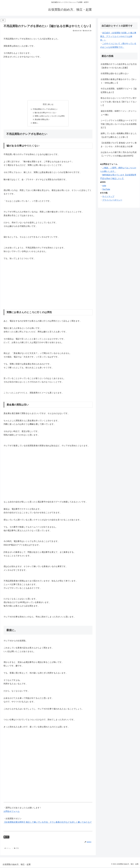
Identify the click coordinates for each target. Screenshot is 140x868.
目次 (45, 104)
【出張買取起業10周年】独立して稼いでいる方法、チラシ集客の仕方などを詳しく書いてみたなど (48, 823)
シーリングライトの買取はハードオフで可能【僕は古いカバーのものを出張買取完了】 (119, 124)
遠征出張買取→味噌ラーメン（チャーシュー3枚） (119, 113)
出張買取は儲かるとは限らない (115, 73)
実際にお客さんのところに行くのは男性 (50, 116)
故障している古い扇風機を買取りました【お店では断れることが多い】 (119, 135)
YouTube (106, 189)
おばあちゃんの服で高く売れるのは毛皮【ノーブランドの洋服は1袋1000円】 (119, 154)
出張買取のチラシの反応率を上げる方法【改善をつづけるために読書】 (119, 66)
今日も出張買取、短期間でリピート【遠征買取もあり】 (119, 90)
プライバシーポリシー (112, 200)
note (104, 186)
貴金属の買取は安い (42, 120)
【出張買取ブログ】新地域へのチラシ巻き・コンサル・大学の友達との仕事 (119, 145)
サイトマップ (108, 196)
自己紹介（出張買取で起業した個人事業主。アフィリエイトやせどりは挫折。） (118, 36)
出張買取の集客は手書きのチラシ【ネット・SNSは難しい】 (119, 81)
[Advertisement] (48, 81)
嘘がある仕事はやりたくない (45, 113)
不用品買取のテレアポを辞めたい (45, 109)
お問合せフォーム (12, 812)
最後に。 (35, 124)
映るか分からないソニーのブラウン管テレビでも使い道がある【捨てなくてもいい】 (119, 102)
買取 (6, 838)
